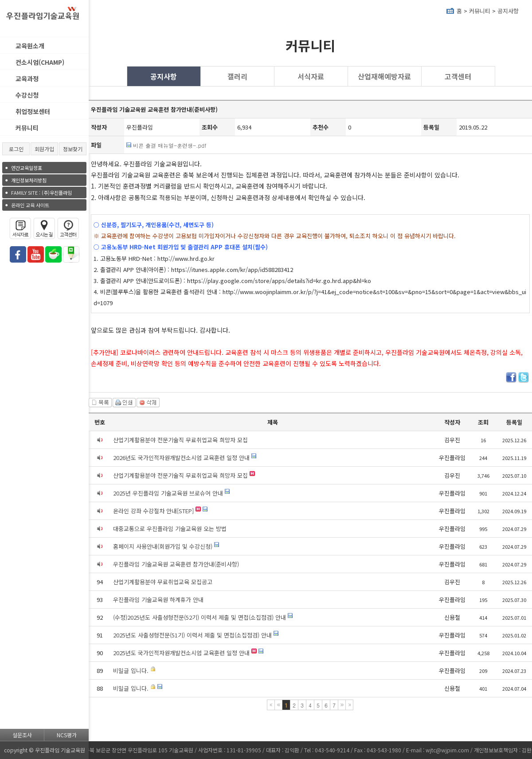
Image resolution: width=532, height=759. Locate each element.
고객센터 (458, 76)
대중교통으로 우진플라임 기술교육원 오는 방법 (170, 529)
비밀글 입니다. (131, 671)
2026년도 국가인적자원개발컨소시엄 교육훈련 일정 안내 (181, 458)
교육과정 (27, 79)
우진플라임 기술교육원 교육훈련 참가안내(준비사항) (176, 564)
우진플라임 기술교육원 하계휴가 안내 (158, 600)
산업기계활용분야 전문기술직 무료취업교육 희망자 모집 (180, 440)
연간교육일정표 (27, 168)
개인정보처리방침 (29, 180)
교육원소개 (30, 46)
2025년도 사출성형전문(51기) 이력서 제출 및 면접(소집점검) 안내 (192, 635)
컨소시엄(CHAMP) (40, 62)
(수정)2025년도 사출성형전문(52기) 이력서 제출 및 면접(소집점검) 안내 (199, 617)
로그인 (16, 149)
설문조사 (22, 735)
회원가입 (44, 149)
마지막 (349, 705)
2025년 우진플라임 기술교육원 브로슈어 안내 (168, 493)
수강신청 (27, 95)
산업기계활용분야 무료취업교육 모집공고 (163, 582)
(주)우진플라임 (41, 193)
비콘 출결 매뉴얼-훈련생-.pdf (170, 145)
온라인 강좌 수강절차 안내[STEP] (153, 511)
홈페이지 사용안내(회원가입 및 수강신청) (163, 546)
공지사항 (508, 11)
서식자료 (311, 76)
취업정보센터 (33, 111)
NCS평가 (67, 735)
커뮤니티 (27, 128)
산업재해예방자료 (384, 76)
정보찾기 (73, 149)
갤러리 (237, 76)
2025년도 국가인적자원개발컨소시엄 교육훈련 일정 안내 (181, 653)
